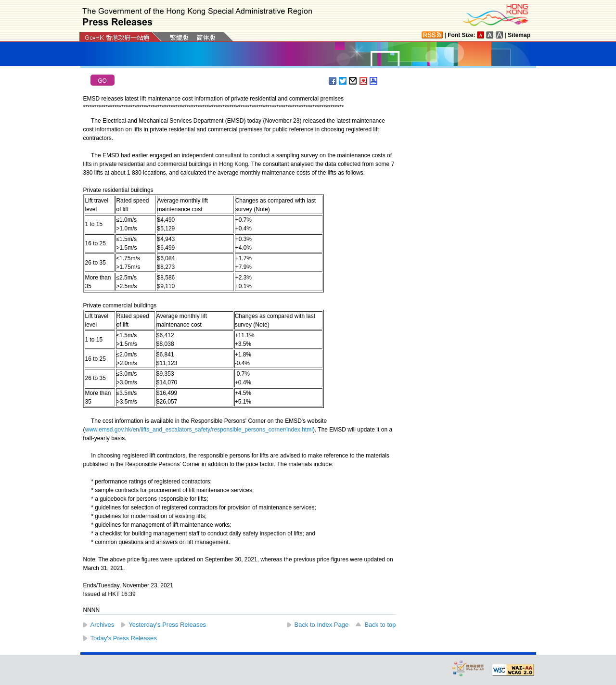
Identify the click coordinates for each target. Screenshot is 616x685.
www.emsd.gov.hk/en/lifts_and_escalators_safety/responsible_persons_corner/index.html (199, 430)
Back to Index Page (322, 625)
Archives (103, 625)
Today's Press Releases (124, 638)
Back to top (380, 625)
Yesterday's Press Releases (167, 625)
